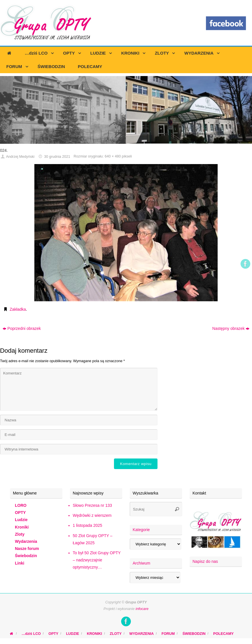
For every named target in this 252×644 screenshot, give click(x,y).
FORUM (168, 634)
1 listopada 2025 (87, 525)
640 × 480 (113, 156)
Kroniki (22, 527)
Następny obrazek (231, 328)
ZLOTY (116, 634)
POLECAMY (224, 634)
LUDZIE (73, 634)
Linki (20, 563)
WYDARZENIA (142, 634)
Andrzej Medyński (20, 157)
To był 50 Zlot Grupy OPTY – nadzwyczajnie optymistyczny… (97, 560)
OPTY (20, 513)
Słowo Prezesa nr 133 (92, 505)
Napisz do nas (205, 561)
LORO (21, 505)
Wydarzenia (26, 541)
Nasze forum (27, 549)
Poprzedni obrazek (22, 328)
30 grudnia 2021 (57, 157)
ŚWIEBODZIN (194, 634)
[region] (126, 110)
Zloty (20, 534)
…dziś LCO (31, 634)
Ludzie (21, 520)
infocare (142, 609)
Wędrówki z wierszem (92, 515)
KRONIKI (94, 634)
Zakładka (18, 309)
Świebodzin (26, 556)
